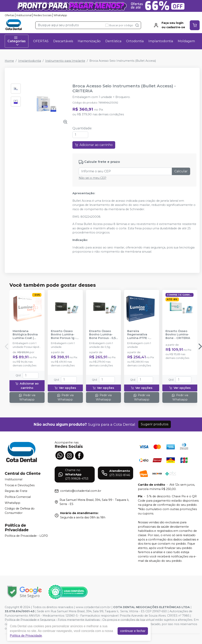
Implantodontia (161, 41)
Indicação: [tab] (80, 240)
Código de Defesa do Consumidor (20, 511)
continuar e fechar (133, 631)
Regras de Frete (16, 491)
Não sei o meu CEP (93, 178)
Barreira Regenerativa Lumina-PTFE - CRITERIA (138, 335)
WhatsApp (60, 15)
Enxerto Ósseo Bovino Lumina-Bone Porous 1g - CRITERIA (64, 335)
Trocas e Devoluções (20, 485)
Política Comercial (18, 497)
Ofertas (9, 15)
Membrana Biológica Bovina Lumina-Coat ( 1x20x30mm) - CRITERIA (25, 335)
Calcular (181, 171)
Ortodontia (135, 41)
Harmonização (89, 41)
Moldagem (186, 41)
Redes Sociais (43, 15)
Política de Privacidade (26, 636)
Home (9, 61)
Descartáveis (63, 41)
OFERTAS (41, 41)
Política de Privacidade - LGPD (26, 536)
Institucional (24, 15)
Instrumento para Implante (65, 61)
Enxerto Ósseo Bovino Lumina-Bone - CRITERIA (178, 335)
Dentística (113, 41)
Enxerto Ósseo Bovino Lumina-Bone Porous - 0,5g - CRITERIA (103, 335)
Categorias (17, 41)
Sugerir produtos (155, 424)
